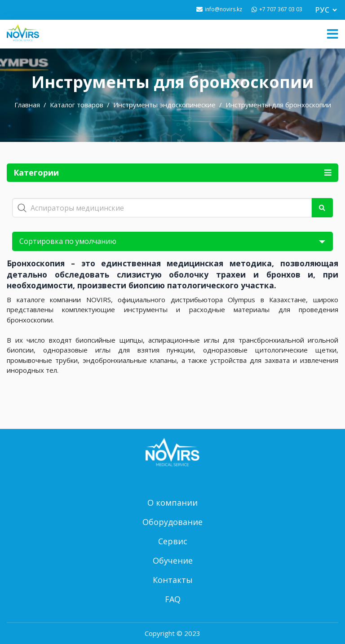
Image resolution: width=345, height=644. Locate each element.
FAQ (173, 599)
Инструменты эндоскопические (164, 105)
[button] (333, 34)
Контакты (173, 580)
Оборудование (172, 522)
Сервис (173, 541)
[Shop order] (172, 241)
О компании (172, 503)
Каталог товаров (77, 105)
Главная (27, 105)
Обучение (173, 560)
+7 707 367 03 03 (281, 9)
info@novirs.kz (223, 9)
